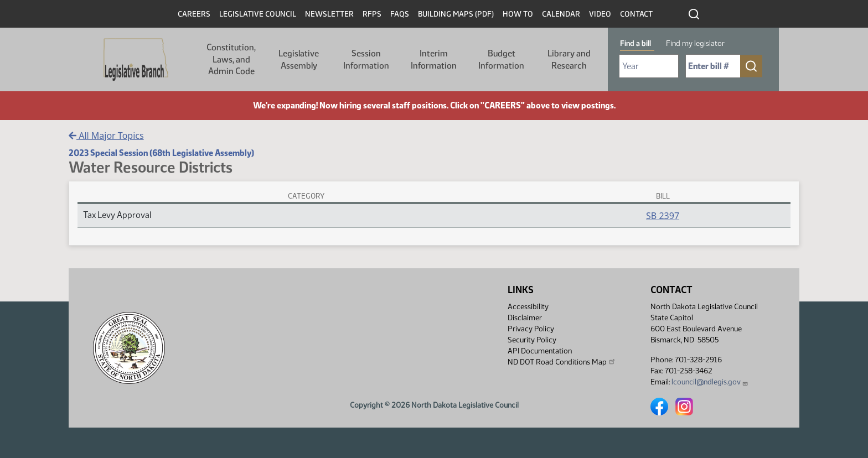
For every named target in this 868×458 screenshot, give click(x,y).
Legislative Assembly (299, 59)
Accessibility (528, 307)
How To (518, 14)
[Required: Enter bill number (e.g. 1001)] (713, 66)
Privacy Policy (531, 329)
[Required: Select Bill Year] (649, 66)
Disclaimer (525, 318)
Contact (636, 14)
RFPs (372, 14)
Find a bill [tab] (635, 43)
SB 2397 (663, 216)
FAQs (400, 14)
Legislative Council (258, 14)
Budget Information (501, 59)
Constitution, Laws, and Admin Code (231, 59)
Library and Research (569, 59)
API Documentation (540, 351)
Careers (194, 14)
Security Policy (532, 340)
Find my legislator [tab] (695, 43)
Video (600, 14)
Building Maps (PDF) (456, 14)
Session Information (366, 59)
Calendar (561, 14)
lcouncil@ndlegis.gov (710, 382)
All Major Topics (106, 136)
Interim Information (434, 59)
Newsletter (329, 14)
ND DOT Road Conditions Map (562, 362)
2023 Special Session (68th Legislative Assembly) (161, 153)
